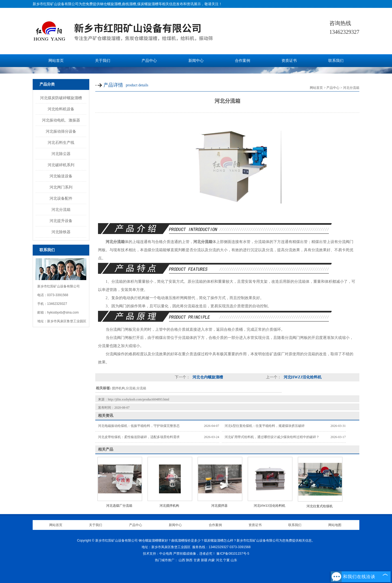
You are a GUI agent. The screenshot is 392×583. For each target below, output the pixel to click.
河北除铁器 (61, 232)
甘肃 (197, 560)
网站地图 (335, 525)
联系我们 (336, 61)
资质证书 (289, 61)
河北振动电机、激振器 (61, 120)
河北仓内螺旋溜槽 (207, 377)
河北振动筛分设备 (61, 131)
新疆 (204, 560)
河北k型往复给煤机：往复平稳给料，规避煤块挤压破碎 (265, 426)
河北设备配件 (61, 198)
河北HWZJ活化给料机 (302, 377)
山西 (182, 560)
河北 (219, 560)
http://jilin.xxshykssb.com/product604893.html (139, 399)
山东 (234, 560)
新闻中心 (196, 61)
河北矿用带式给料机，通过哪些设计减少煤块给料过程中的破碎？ (272, 437)
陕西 (189, 560)
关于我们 (103, 61)
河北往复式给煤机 (320, 506)
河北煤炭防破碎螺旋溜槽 (61, 98)
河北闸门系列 (61, 187)
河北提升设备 (61, 221)
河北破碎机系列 (61, 165)
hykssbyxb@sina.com (63, 312)
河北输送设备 (61, 176)
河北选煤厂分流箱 (119, 506)
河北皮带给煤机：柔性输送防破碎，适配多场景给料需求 (139, 437)
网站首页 (56, 61)
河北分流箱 (61, 209)
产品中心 (149, 61)
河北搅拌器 (219, 506)
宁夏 (226, 560)
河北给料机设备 (61, 109)
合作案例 (243, 61)
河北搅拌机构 (169, 506)
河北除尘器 (61, 154)
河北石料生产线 (61, 142)
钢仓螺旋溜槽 (111, 4)
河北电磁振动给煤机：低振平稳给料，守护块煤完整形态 (139, 426)
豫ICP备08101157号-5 (233, 554)
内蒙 (212, 560)
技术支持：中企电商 (158, 554)
